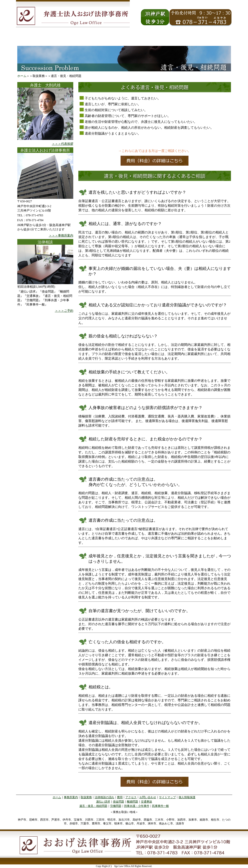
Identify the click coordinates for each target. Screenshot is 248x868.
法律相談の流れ (104, 797)
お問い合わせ (148, 797)
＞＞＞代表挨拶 (63, 144)
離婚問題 (133, 801)
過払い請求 (103, 801)
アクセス (131, 797)
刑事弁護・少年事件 (137, 806)
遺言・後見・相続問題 (93, 806)
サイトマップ (167, 797)
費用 (120, 797)
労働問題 (116, 806)
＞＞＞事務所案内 (61, 235)
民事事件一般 (161, 806)
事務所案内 (71, 797)
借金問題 (119, 801)
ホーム (22, 76)
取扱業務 (86, 797)
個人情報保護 (187, 797)
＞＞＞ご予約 (64, 311)
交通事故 (147, 801)
